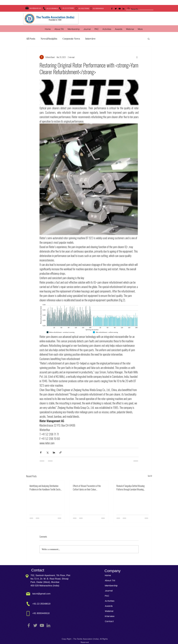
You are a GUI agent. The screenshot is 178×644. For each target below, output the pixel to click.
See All (150, 476)
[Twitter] (116, 9)
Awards (109, 606)
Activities (110, 601)
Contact (109, 621)
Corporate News (71, 39)
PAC (107, 596)
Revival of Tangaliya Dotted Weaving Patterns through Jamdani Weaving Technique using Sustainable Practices (131, 488)
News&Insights (49, 39)
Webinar (109, 611)
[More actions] (137, 57)
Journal (109, 591)
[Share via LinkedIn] (54, 452)
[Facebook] (112, 9)
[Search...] (139, 9)
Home (108, 575)
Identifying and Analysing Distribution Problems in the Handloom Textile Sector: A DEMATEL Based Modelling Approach (45, 488)
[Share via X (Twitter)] (47, 452)
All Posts (31, 39)
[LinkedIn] (123, 9)
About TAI (110, 581)
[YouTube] (120, 9)
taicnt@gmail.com (35, 8)
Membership (111, 586)
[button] (107, 29)
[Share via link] (60, 452)
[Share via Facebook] (41, 452)
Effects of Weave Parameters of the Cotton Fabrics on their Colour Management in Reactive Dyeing (87, 488)
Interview (90, 39)
